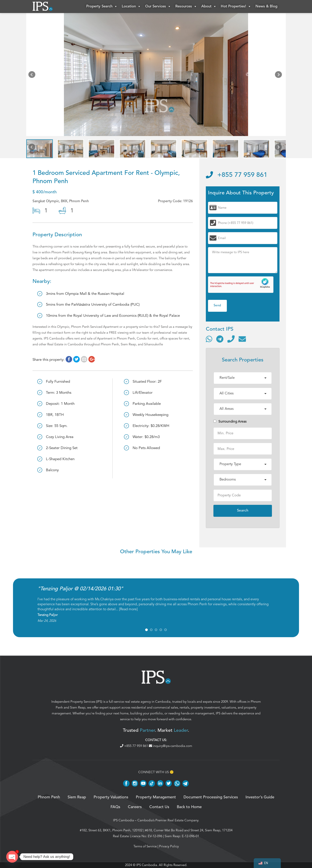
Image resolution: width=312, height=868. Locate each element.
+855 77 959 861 (237, 175)
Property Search (102, 7)
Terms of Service (145, 846)
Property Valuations (111, 797)
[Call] (231, 339)
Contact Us (159, 807)
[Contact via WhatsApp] (209, 339)
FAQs (115, 807)
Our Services (158, 7)
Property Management (156, 797)
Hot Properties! (236, 7)
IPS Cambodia (123, 820)
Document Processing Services (211, 797)
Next (279, 75)
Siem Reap (78, 707)
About (209, 7)
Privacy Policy (169, 846)
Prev (33, 75)
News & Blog (266, 6)
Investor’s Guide (260, 797)
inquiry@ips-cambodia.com (171, 746)
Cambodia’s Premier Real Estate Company (168, 820)
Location (131, 7)
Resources (186, 7)
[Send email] (242, 339)
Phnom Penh (49, 797)
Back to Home (189, 807)
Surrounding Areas (230, 422)
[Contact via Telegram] (220, 339)
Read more (128, 609)
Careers (135, 807)
